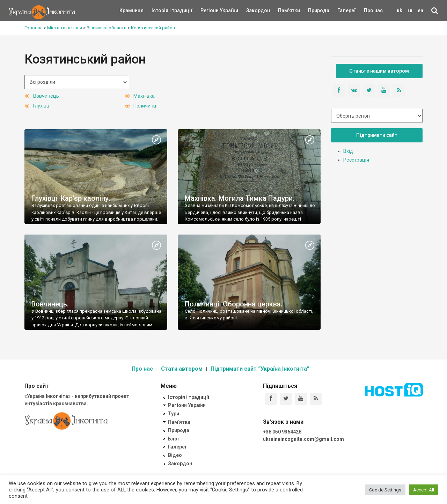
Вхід (348, 151)
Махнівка (144, 96)
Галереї (347, 10)
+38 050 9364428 (282, 432)
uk (400, 10)
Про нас (373, 10)
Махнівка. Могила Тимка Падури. (240, 198)
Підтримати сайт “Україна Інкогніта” (260, 369)
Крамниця (131, 10)
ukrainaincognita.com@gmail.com (303, 439)
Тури (174, 414)
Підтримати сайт (377, 135)
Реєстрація (356, 160)
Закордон (252, 10)
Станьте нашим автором (379, 71)
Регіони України (210, 10)
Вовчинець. (50, 304)
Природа (313, 10)
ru (410, 10)
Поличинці (145, 106)
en (420, 10)
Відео (175, 455)
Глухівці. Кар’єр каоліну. (71, 198)
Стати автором (182, 369)
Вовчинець (46, 96)
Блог (174, 439)
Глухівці (42, 106)
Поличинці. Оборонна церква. (234, 304)
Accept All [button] (424, 490)
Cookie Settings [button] (385, 490)
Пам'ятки (284, 10)
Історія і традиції (162, 10)
